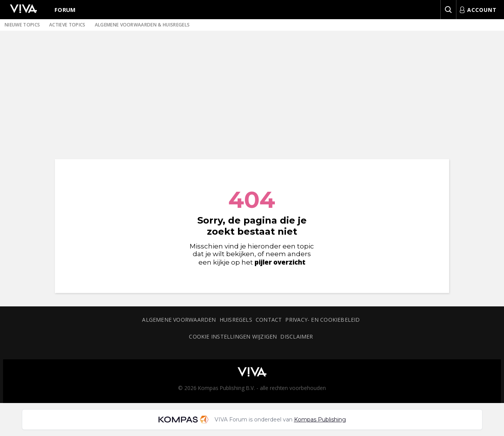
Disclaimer (297, 336)
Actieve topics (67, 25)
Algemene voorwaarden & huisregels (142, 25)
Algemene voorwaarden (179, 320)
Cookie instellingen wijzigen (233, 336)
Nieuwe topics (22, 25)
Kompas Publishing (320, 420)
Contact (269, 320)
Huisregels (236, 320)
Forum (65, 10)
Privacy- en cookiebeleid (322, 320)
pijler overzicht (280, 262)
